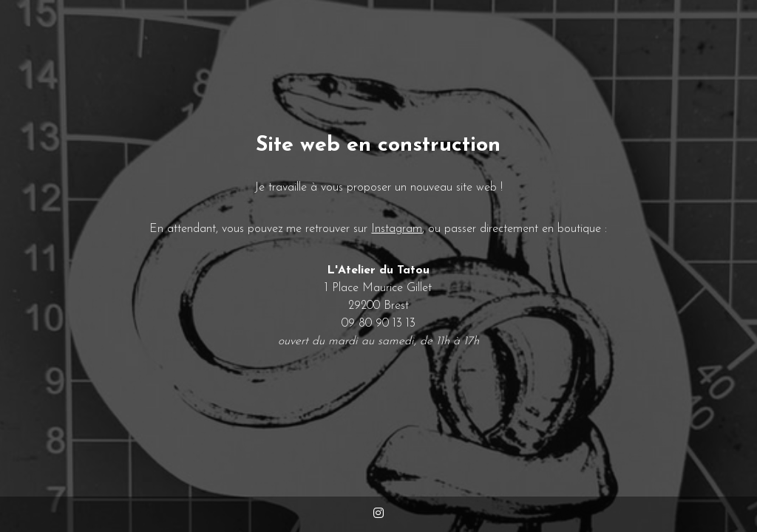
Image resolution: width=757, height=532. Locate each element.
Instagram (397, 229)
